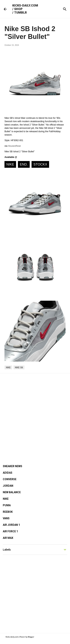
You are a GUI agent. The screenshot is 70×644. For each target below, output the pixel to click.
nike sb (19, 367)
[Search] (65, 9)
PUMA (7, 505)
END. (24, 164)
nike (8, 367)
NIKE (10, 164)
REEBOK (8, 512)
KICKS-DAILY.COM (25, 5)
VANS (6, 518)
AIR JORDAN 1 (11, 525)
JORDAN (8, 486)
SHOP (18, 9)
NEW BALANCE (12, 492)
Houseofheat (14, 146)
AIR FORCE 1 (10, 531)
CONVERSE (10, 479)
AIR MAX (8, 538)
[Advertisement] (35, 414)
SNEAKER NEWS (13, 466)
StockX (40, 164)
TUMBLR (20, 13)
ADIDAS (8, 473)
